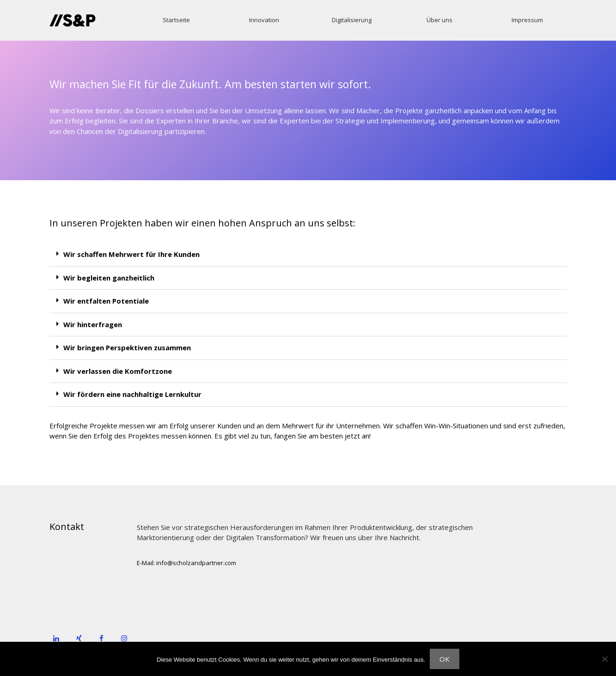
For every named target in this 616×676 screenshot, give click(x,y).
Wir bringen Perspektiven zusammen (127, 347)
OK (445, 659)
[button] (308, 255)
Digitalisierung (352, 20)
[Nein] (604, 659)
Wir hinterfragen (93, 324)
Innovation (264, 20)
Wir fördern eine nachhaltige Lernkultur (132, 394)
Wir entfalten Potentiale (106, 301)
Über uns (439, 20)
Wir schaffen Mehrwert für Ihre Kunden (131, 254)
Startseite (176, 20)
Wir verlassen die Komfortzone (118, 371)
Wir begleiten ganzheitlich (109, 278)
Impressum (527, 20)
